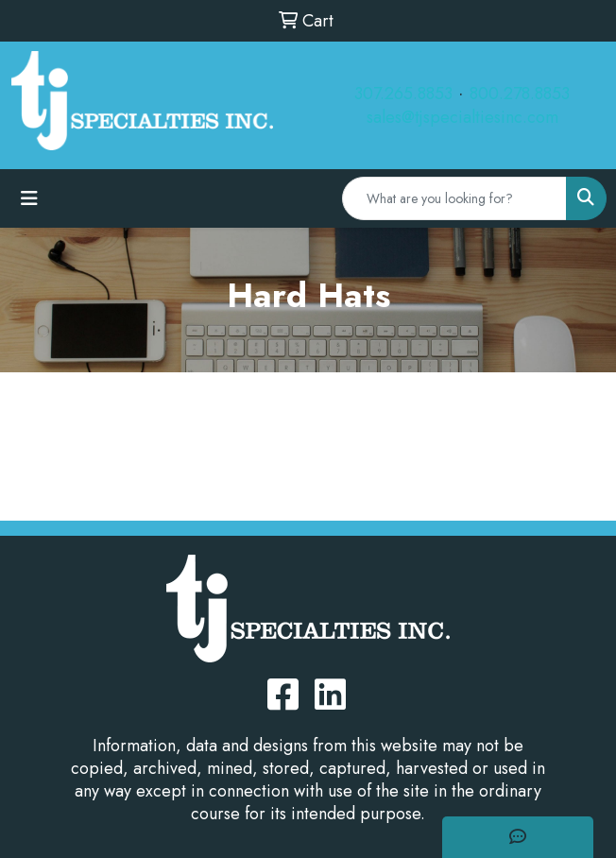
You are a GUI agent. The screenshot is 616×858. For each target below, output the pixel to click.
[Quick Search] (454, 198)
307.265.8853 (403, 94)
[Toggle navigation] (29, 199)
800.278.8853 (520, 94)
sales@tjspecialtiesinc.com (462, 117)
